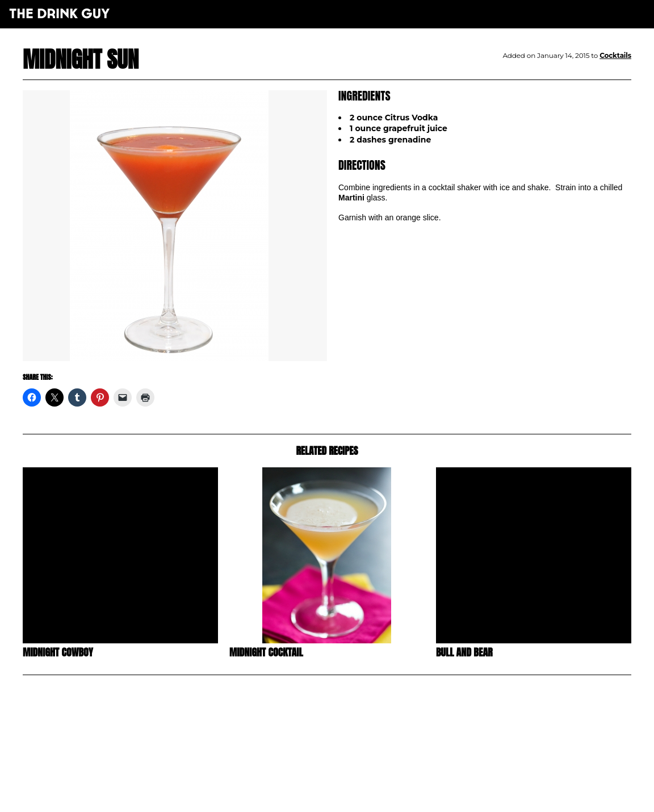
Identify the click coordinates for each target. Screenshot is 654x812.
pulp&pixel (341, 790)
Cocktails (615, 55)
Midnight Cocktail (266, 652)
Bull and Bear (464, 652)
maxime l (343, 797)
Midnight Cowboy (58, 652)
